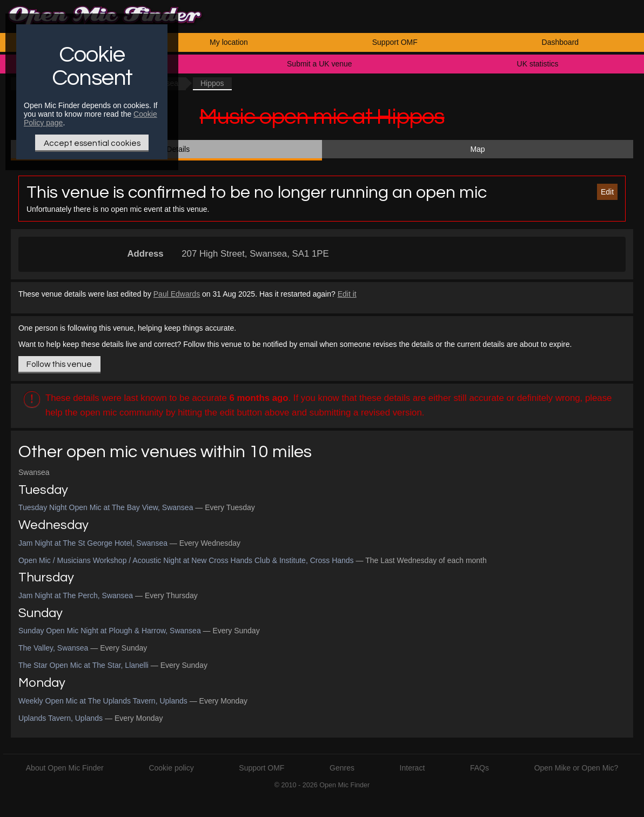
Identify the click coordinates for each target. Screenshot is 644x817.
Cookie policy (171, 768)
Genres (342, 768)
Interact (412, 768)
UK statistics (538, 64)
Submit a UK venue (320, 64)
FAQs (479, 768)
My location (229, 42)
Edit (607, 192)
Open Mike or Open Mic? (576, 768)
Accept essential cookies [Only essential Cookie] (92, 143)
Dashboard (561, 42)
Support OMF (395, 42)
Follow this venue (59, 364)
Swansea (34, 472)
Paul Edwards (177, 294)
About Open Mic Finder (65, 768)
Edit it (347, 294)
